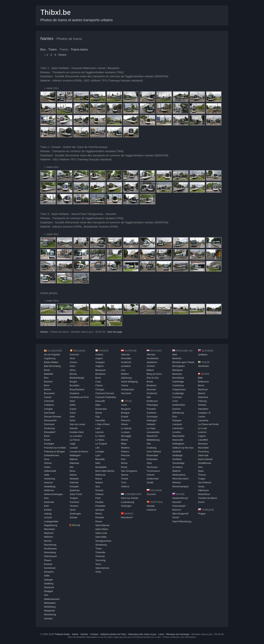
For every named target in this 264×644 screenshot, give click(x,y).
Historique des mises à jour (142, 634)
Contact (94, 634)
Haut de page (115, 332)
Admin (75, 634)
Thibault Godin (62, 634)
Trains (53, 50)
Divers (62, 55)
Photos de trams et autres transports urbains (77, 20)
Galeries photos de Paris (113, 634)
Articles (84, 634)
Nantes (47, 39)
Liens (161, 634)
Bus (43, 50)
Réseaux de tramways (178, 634)
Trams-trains (79, 50)
